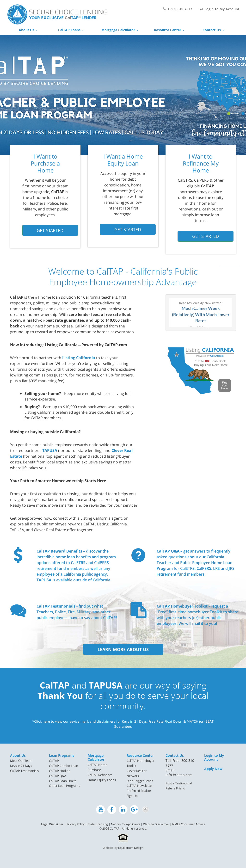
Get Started (50, 230)
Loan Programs (62, 755)
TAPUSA (50, 450)
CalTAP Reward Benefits (59, 551)
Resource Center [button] (169, 30)
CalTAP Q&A (168, 551)
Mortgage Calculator (96, 757)
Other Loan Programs (65, 786)
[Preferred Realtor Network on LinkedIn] (145, 810)
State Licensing (98, 824)
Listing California (79, 358)
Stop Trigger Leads (140, 781)
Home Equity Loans (102, 780)
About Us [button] (28, 30)
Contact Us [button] (213, 30)
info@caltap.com (179, 775)
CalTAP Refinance (100, 775)
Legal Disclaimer (52, 824)
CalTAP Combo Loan (64, 766)
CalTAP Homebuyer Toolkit (182, 606)
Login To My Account (219, 9)
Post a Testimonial (179, 783)
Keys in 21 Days (21, 766)
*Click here (41, 721)
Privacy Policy (76, 824)
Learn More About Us (123, 649)
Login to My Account (214, 757)
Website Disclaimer (156, 824)
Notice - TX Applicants (126, 824)
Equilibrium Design (131, 848)
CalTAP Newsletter (140, 786)
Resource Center (140, 755)
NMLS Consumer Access (189, 824)
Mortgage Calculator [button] (120, 30)
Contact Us (175, 755)
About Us (18, 755)
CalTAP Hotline (60, 771)
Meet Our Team (21, 761)
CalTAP (54, 761)
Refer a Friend (175, 788)
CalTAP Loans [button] (71, 30)
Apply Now (213, 769)
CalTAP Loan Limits (63, 781)
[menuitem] (26, 761)
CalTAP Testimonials (56, 606)
